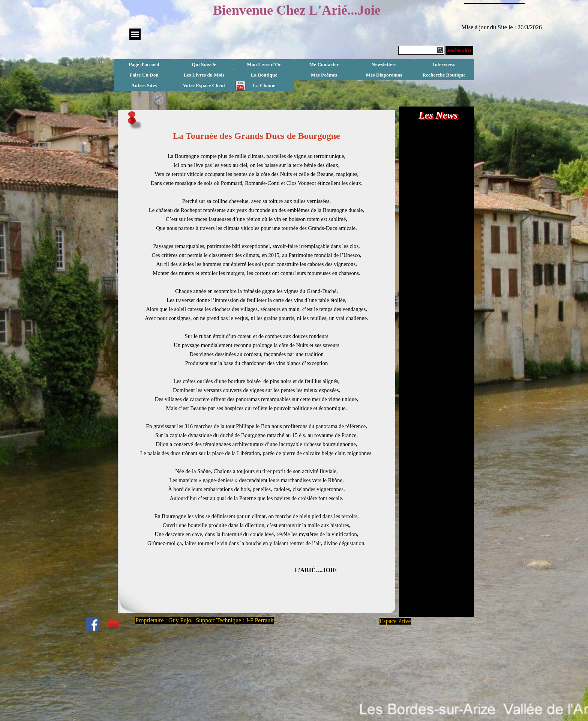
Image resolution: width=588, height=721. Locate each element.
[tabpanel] (256, 365)
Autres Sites (144, 85)
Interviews (444, 64)
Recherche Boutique (444, 75)
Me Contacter (324, 64)
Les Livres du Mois (204, 75)
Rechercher (459, 50)
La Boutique (264, 75)
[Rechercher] (421, 50)
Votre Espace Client (204, 85)
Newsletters (384, 64)
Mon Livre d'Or (264, 64)
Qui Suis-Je (204, 64)
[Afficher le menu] (135, 34)
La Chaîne (264, 85)
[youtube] (113, 624)
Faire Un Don (144, 75)
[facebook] (93, 624)
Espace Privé (395, 621)
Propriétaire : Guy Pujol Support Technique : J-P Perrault (205, 620)
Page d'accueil (144, 64)
